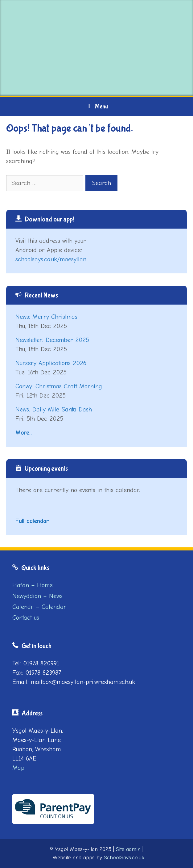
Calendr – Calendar (39, 607)
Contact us (26, 618)
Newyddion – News (37, 596)
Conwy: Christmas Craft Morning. (59, 386)
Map (18, 768)
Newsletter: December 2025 (52, 340)
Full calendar (32, 521)
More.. (24, 433)
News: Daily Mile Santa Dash (54, 409)
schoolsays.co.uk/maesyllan (51, 259)
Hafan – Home (33, 585)
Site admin (128, 849)
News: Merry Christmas (46, 317)
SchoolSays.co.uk (124, 858)
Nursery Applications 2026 (51, 363)
